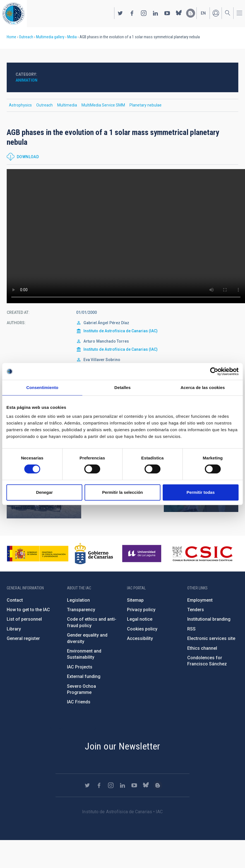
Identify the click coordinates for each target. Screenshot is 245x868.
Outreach (26, 37)
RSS (191, 629)
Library (14, 629)
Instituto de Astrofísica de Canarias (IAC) (121, 331)
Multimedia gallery (50, 37)
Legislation (78, 600)
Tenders (196, 610)
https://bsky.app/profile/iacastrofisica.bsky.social (179, 13)
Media (72, 37)
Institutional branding (209, 619)
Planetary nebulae (146, 105)
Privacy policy (141, 610)
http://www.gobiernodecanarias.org (94, 554)
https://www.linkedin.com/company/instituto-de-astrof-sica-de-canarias (155, 13)
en (203, 13)
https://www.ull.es (142, 554)
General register (23, 638)
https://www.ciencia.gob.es (38, 554)
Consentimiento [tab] (42, 387)
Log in (216, 13)
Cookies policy (142, 629)
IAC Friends (79, 702)
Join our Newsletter (122, 746)
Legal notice (140, 619)
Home (11, 37)
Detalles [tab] (122, 387)
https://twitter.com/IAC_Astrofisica (120, 13)
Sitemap (135, 600)
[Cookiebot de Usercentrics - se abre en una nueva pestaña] (214, 371)
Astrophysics (20, 105)
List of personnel (24, 619)
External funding (84, 676)
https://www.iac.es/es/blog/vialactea (191, 13)
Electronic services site (211, 638)
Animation (27, 80)
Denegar (44, 492)
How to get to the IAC (28, 610)
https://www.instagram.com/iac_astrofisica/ (144, 13)
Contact (15, 600)
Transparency (81, 610)
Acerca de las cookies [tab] (203, 387)
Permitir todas (200, 492)
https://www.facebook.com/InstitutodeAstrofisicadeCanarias (132, 13)
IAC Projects (80, 667)
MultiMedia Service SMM (103, 105)
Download (28, 157)
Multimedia (67, 105)
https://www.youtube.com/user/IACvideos (167, 13)
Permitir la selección (122, 492)
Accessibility (140, 638)
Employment (200, 600)
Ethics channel (202, 648)
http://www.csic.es (202, 554)
